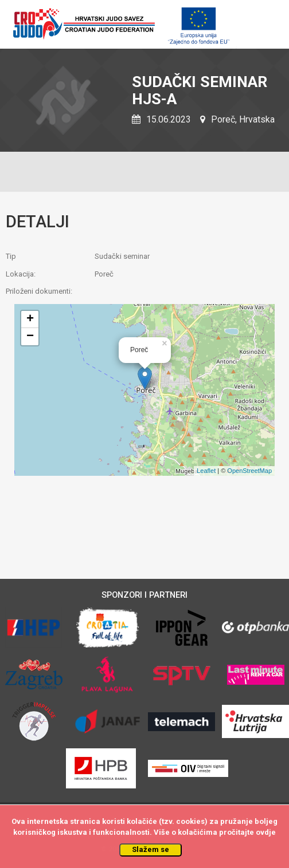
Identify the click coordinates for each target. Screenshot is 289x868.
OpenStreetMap (249, 471)
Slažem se (151, 849)
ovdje (266, 832)
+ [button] (30, 319)
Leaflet (206, 471)
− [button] (30, 337)
